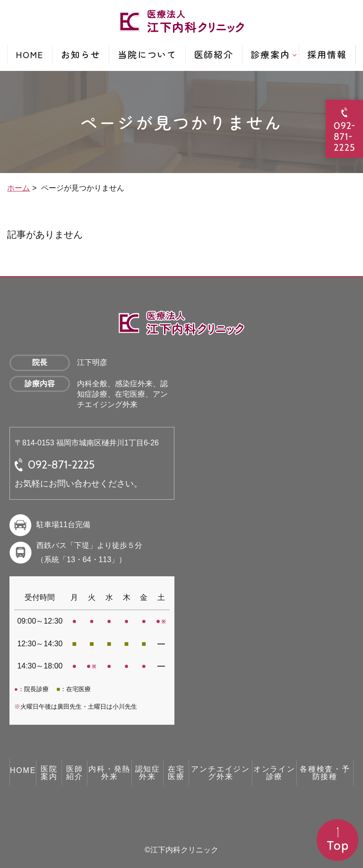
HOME (30, 54)
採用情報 (327, 54)
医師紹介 (214, 54)
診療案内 (270, 54)
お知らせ (81, 54)
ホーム (18, 188)
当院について (147, 54)
